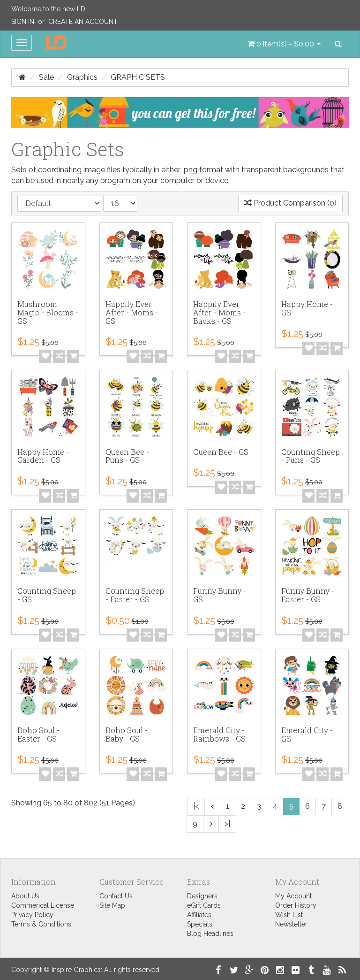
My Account (293, 896)
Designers (202, 896)
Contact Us (116, 896)
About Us (25, 896)
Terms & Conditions (41, 924)
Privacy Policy (32, 915)
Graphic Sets (138, 77)
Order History (296, 905)
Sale (46, 77)
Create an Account (83, 22)
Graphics (82, 77)
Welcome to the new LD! (49, 9)
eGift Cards (204, 905)
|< (196, 806)
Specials (200, 924)
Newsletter (291, 924)
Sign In (23, 22)
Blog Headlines (210, 934)
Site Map (112, 905)
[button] (284, 44)
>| (227, 823)
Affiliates (199, 915)
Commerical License (43, 905)
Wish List (289, 915)
